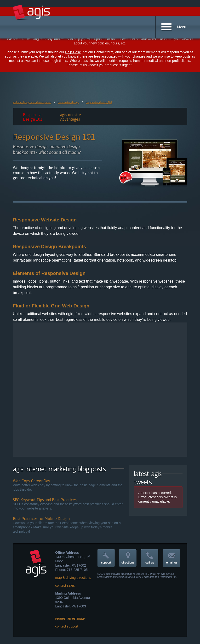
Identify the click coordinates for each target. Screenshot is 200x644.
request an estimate (70, 618)
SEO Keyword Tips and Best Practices (45, 500)
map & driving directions (73, 578)
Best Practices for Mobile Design (41, 519)
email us (171, 558)
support (106, 558)
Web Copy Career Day (31, 481)
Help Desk (73, 52)
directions (128, 558)
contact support (67, 626)
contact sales (65, 585)
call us (150, 558)
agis (32, 12)
